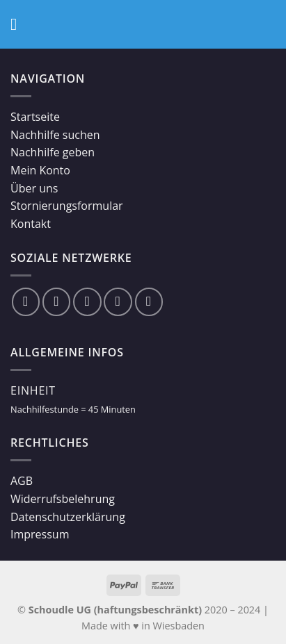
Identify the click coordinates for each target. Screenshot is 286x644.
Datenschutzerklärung (68, 517)
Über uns (34, 188)
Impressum (40, 534)
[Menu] (19, 24)
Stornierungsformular (67, 206)
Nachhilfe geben (53, 152)
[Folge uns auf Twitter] (87, 302)
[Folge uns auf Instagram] (56, 302)
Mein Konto (40, 170)
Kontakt (31, 224)
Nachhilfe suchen (55, 135)
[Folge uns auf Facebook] (26, 302)
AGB (22, 481)
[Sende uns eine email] (118, 302)
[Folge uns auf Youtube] (149, 302)
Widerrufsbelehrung (63, 499)
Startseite (35, 117)
